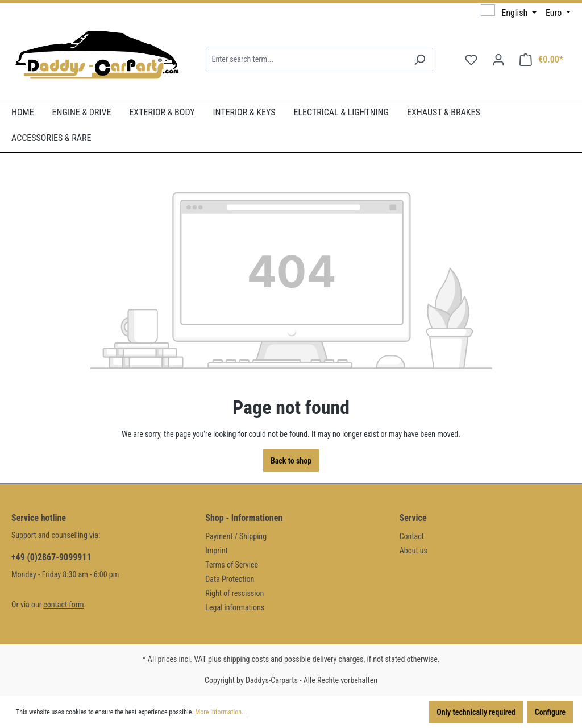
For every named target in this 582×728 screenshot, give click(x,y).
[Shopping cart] (541, 60)
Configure (550, 712)
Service (413, 518)
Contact (412, 536)
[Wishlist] (471, 60)
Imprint (216, 551)
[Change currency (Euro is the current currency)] (558, 13)
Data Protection (230, 579)
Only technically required (476, 712)
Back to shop (291, 461)
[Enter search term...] (306, 59)
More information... (221, 712)
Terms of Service (232, 565)
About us (413, 551)
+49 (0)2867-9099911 (51, 557)
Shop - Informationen (244, 518)
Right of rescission (234, 593)
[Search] (420, 59)
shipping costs (246, 659)
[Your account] (498, 60)
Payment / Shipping (236, 536)
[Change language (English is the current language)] (509, 13)
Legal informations (235, 607)
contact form (63, 605)
